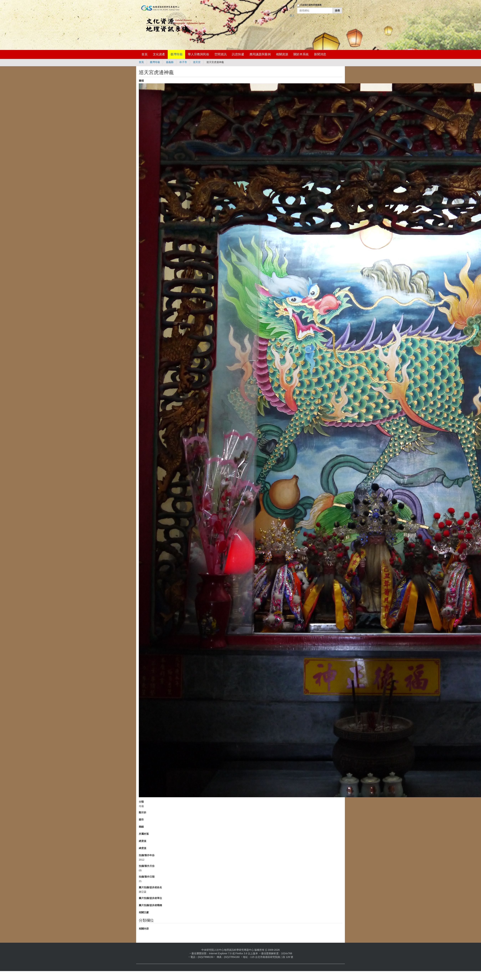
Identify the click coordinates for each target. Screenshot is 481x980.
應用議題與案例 (260, 54)
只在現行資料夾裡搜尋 (311, 5)
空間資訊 (221, 54)
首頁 (145, 54)
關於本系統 (301, 54)
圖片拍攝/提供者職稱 (150, 905)
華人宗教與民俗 (198, 54)
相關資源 (282, 54)
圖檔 (141, 81)
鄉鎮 (141, 827)
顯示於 (143, 812)
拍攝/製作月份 (147, 866)
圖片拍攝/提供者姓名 (150, 887)
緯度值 (143, 848)
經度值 (143, 841)
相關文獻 (144, 912)
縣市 (141, 820)
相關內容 (144, 929)
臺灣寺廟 (176, 54)
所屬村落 (144, 834)
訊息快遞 (238, 54)
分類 (141, 802)
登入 (292, 16)
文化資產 (159, 54)
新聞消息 (320, 54)
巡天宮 (197, 62)
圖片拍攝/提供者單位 (150, 898)
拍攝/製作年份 (147, 855)
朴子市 (183, 62)
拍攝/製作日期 (147, 877)
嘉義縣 (170, 62)
